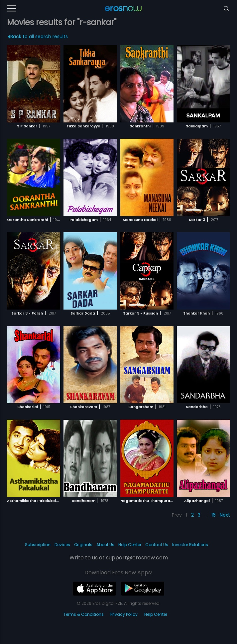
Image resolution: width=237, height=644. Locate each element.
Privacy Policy (124, 614)
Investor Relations (190, 545)
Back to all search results (38, 36)
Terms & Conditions (84, 614)
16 (214, 515)
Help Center (130, 545)
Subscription (38, 545)
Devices (62, 545)
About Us (105, 545)
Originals (83, 545)
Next (225, 515)
